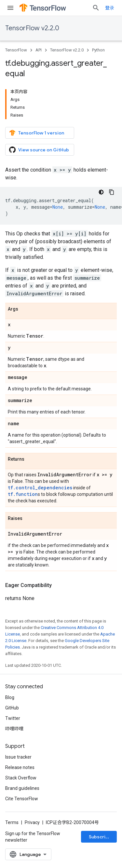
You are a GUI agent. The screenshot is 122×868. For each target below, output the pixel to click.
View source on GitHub (39, 150)
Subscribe (100, 837)
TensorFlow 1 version (37, 133)
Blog (10, 697)
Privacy (32, 822)
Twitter (13, 718)
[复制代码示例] (112, 192)
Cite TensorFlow (22, 799)
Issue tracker (18, 757)
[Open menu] (10, 8)
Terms (12, 822)
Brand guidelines (22, 788)
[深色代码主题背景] (101, 192)
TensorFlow (16, 50)
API (39, 50)
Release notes (20, 767)
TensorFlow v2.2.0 (32, 28)
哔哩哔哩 (14, 729)
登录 (110, 8)
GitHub (12, 708)
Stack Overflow (21, 778)
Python (98, 50)
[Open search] (96, 8)
